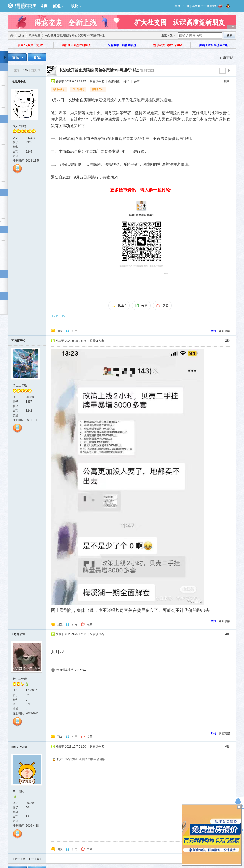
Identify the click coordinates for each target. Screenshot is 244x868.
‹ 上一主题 (19, 859)
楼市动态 (59, 89)
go (229, 71)
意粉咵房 (35, 36)
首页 (44, 6)
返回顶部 (224, 331)
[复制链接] (147, 70)
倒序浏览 (114, 82)
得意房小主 (19, 82)
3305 (29, 142)
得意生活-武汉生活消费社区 (11, 36)
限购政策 (98, 89)
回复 (60, 331)
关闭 (239, 807)
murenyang (19, 747)
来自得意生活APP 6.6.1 (71, 670)
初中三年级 (20, 679)
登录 (178, 6)
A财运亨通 (18, 634)
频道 (58, 6)
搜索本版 (167, 36)
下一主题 (35, 859)
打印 (126, 82)
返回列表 (228, 58)
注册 (186, 6)
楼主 (227, 81)
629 (28, 695)
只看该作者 (97, 82)
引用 (75, 331)
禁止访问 (18, 791)
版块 (76, 6)
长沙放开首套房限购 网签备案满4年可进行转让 (99, 70)
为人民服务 (20, 126)
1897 (29, 402)
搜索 (229, 36)
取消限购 (78, 89)
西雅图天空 (19, 341)
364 (28, 807)
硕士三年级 (20, 385)
